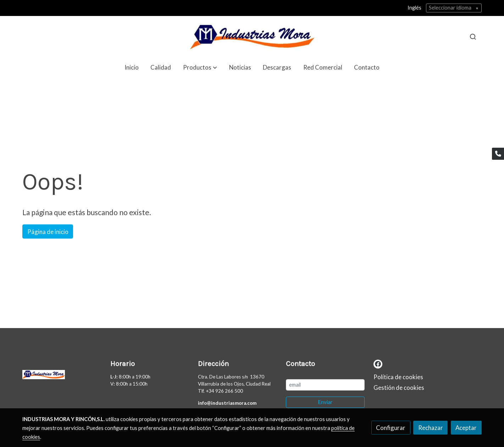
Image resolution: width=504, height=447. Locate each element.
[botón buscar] (473, 37)
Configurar (391, 428)
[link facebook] (378, 363)
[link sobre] (62, 376)
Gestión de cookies (399, 388)
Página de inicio (48, 232)
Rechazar (431, 428)
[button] (200, 67)
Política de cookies (398, 377)
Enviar (325, 402)
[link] (252, 36)
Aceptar (466, 428)
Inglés (414, 8)
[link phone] (498, 154)
